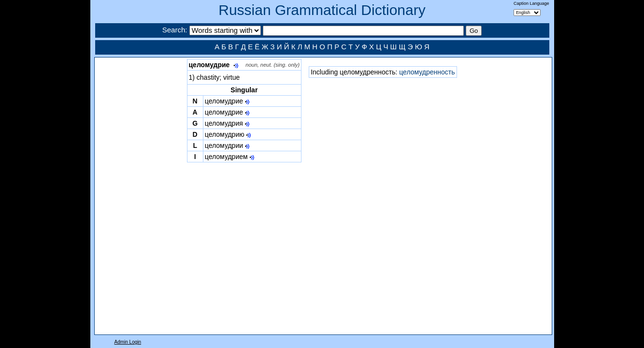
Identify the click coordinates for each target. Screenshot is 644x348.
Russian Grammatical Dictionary (322, 10)
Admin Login (128, 342)
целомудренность (427, 72)
